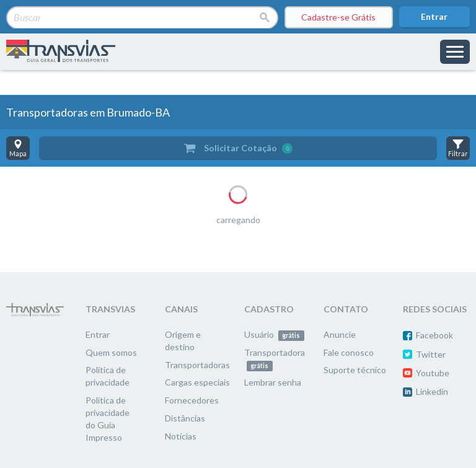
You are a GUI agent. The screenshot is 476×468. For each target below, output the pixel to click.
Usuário (274, 334)
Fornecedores (192, 400)
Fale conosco (349, 352)
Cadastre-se (338, 17)
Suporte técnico (355, 370)
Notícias (181, 436)
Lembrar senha (273, 382)
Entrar (434, 16)
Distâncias (185, 418)
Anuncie (340, 334)
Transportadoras (197, 365)
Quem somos (111, 352)
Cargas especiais (197, 382)
